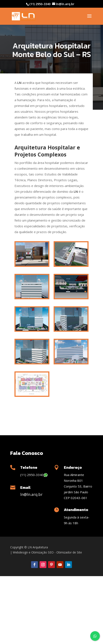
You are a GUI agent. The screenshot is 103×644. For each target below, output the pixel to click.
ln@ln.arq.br (31, 494)
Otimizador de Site (69, 552)
